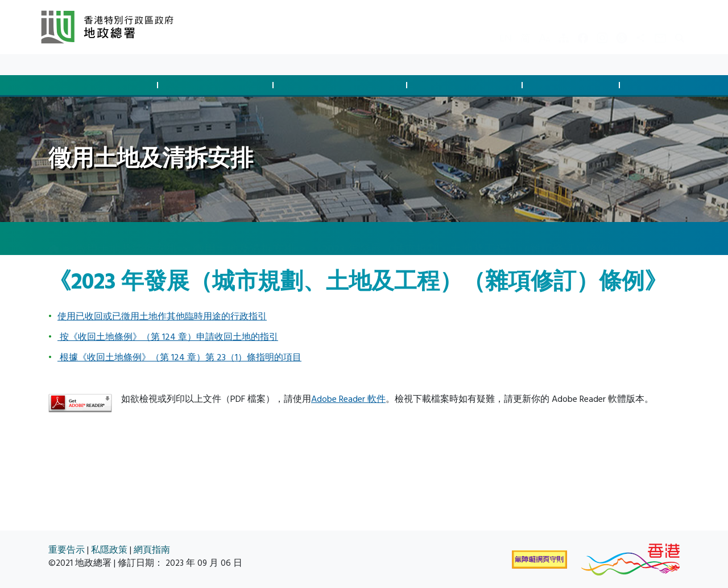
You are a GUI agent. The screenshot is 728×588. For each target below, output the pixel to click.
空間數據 (665, 85)
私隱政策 (109, 550)
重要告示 (67, 550)
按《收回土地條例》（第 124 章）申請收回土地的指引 (168, 337)
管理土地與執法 (466, 85)
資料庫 (132, 65)
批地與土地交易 (102, 85)
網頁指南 (152, 550)
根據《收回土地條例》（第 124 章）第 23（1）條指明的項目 (179, 357)
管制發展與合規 (217, 85)
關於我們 (173, 65)
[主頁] (54, 239)
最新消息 (91, 65)
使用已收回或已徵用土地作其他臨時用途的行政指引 (162, 316)
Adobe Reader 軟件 (348, 399)
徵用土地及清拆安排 (342, 85)
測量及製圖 (573, 85)
